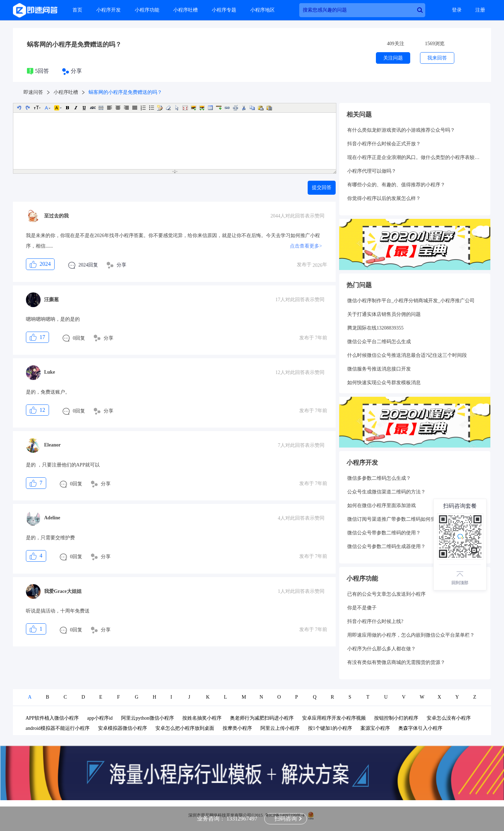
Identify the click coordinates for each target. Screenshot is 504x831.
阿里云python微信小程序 (148, 718)
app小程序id (100, 718)
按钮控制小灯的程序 (396, 718)
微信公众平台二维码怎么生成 (379, 342)
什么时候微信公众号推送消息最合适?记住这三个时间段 (407, 355)
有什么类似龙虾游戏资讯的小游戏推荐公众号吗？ (401, 130)
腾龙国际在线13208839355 (375, 328)
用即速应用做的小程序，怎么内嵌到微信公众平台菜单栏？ (411, 635)
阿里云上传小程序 (280, 728)
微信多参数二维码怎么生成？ (379, 478)
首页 (77, 10)
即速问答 (33, 92)
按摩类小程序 (237, 728)
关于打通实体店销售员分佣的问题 (384, 314)
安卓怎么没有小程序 (449, 718)
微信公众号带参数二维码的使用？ (384, 533)
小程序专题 (224, 10)
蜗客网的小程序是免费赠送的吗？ (74, 44)
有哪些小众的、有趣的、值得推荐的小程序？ (396, 185)
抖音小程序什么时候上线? (375, 621)
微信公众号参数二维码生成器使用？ (386, 546)
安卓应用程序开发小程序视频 (334, 718)
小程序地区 (262, 10)
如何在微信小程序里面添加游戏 (381, 505)
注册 (480, 10)
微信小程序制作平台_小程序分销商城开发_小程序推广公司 (411, 301)
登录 (457, 10)
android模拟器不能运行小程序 (58, 728)
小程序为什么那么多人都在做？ (381, 649)
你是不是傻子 (362, 608)
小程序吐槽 (185, 10)
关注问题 (393, 58)
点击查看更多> (306, 246)
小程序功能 (147, 10)
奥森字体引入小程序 (420, 728)
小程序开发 (108, 10)
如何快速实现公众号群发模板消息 (384, 383)
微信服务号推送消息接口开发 (379, 369)
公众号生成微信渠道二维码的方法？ (386, 492)
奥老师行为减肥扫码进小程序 (262, 718)
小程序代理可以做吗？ (372, 171)
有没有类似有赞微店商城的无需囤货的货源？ (396, 662)
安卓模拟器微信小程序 (122, 728)
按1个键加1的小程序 (330, 728)
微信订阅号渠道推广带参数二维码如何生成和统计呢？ (406, 519)
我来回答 (437, 58)
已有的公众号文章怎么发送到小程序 (386, 594)
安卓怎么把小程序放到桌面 (185, 728)
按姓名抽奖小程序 (202, 718)
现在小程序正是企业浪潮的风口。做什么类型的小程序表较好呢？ (415, 157)
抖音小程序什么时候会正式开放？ (384, 144)
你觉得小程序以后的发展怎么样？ (384, 198)
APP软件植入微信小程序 (52, 718)
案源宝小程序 (375, 728)
